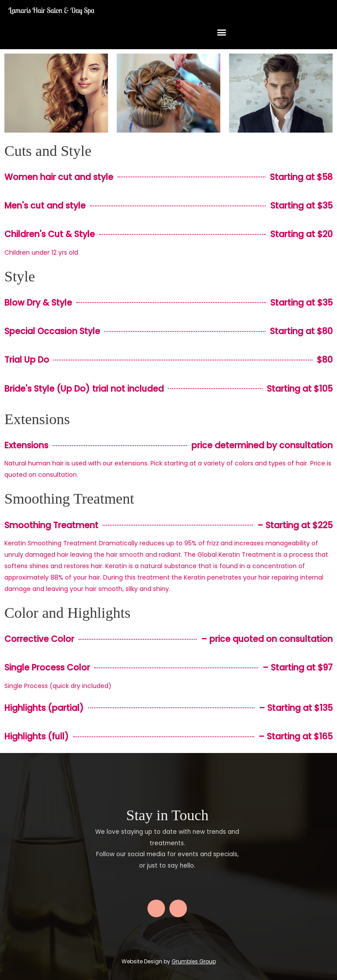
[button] (221, 32)
